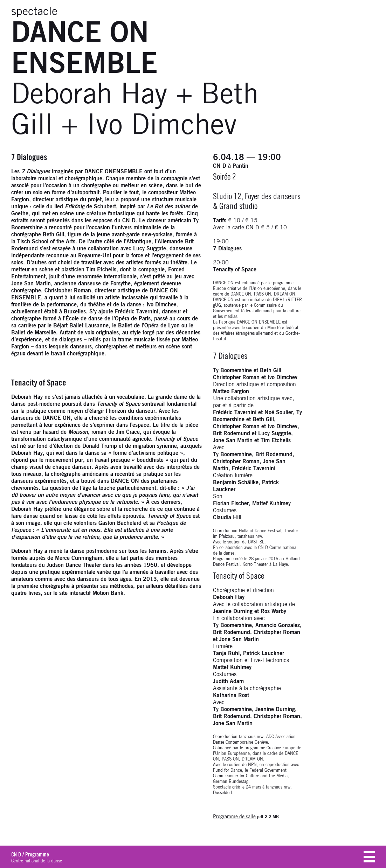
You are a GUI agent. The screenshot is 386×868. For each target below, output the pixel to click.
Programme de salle (234, 817)
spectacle (34, 12)
